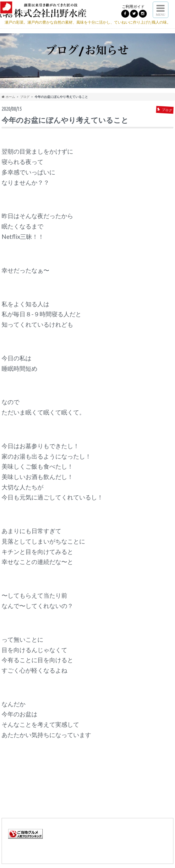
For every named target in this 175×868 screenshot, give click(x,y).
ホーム (8, 97)
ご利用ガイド (133, 6)
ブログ (25, 97)
